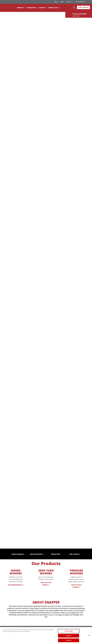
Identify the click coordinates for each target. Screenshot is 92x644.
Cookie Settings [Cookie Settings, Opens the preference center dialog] (69, 631)
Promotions (33, 8)
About (62, 2)
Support (43, 8)
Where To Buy (54, 8)
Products (21, 8)
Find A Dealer (83, 7)
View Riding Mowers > (16, 585)
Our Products (46, 563)
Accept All (69, 640)
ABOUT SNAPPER (46, 602)
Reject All (69, 636)
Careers (69, 2)
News (56, 2)
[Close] (89, 635)
